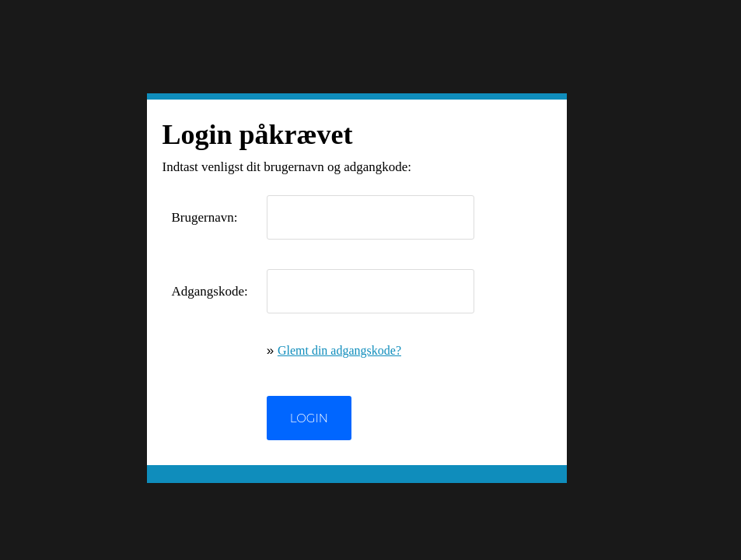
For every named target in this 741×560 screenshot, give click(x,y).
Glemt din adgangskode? (339, 350)
